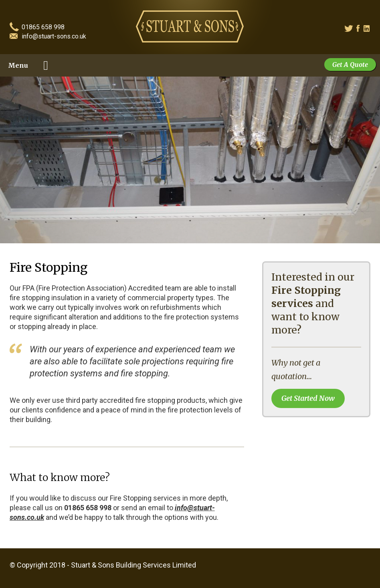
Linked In (367, 29)
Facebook (361, 29)
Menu (18, 65)
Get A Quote (350, 65)
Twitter (348, 29)
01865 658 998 (43, 27)
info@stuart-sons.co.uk (54, 37)
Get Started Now (308, 398)
